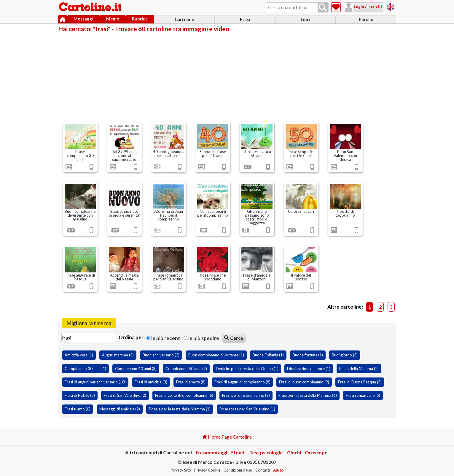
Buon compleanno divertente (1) (216, 355)
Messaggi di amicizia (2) (120, 409)
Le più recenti (164, 338)
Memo (113, 19)
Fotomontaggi (211, 452)
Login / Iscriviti (367, 7)
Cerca (234, 338)
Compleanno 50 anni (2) (186, 369)
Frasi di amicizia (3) (151, 382)
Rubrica (140, 19)
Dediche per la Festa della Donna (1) (247, 369)
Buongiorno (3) (345, 355)
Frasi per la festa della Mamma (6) (308, 395)
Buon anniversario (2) (161, 355)
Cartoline (184, 19)
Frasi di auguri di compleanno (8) (242, 382)
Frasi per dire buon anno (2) (246, 395)
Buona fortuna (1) (308, 355)
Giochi (294, 452)
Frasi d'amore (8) (191, 382)
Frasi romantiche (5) (363, 395)
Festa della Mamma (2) (359, 369)
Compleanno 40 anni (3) (136, 369)
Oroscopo (316, 452)
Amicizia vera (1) (79, 355)
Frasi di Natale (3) (80, 395)
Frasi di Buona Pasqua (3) (360, 382)
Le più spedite (201, 338)
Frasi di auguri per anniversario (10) (95, 382)
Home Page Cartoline (227, 437)
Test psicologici (266, 452)
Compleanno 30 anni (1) (85, 369)
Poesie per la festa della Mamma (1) (180, 409)
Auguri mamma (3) (118, 355)
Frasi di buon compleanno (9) (304, 382)
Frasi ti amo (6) (78, 409)
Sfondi (238, 452)
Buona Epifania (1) (268, 355)
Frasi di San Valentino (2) (125, 395)
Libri (305, 19)
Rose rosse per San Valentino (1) (247, 409)
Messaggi (83, 19)
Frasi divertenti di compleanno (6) (184, 395)
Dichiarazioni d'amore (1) (309, 369)
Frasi (245, 19)
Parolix (366, 19)
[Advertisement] (227, 77)
